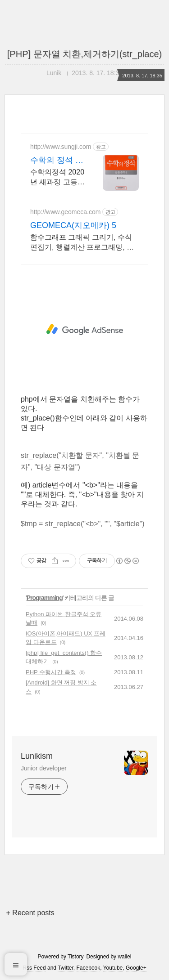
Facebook (89, 968)
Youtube (113, 968)
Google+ (136, 968)
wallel (124, 957)
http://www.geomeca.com (65, 212)
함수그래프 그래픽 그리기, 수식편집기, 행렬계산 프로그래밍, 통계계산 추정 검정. (82, 243)
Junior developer (44, 768)
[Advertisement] (84, 330)
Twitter (66, 968)
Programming (45, 598)
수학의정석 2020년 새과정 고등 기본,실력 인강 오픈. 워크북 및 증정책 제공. (57, 178)
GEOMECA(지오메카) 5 (73, 225)
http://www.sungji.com (61, 147)
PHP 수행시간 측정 (51, 672)
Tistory (75, 957)
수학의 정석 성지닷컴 (57, 161)
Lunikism (37, 756)
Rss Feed (34, 968)
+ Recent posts (30, 913)
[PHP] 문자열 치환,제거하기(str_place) (84, 54)
